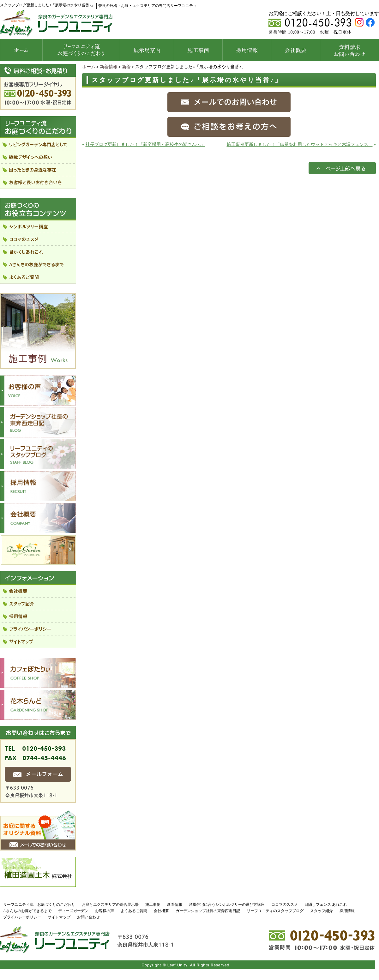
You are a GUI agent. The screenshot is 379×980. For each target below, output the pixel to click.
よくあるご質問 (134, 911)
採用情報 (347, 911)
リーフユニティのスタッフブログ (275, 911)
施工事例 (153, 905)
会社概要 (161, 911)
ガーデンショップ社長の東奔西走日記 (208, 911)
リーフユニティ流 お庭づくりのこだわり (39, 905)
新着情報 (109, 67)
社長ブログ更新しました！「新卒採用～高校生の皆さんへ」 (145, 144)
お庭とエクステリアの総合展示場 (110, 905)
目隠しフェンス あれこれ (326, 905)
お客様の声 (105, 911)
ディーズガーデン (73, 911)
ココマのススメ (285, 905)
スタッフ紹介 (322, 911)
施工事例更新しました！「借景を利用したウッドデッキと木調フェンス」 (300, 144)
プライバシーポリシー (22, 917)
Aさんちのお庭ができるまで (27, 911)
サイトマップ (59, 917)
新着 (126, 67)
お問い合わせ (88, 917)
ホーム (89, 67)
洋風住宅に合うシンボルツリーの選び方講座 (227, 905)
